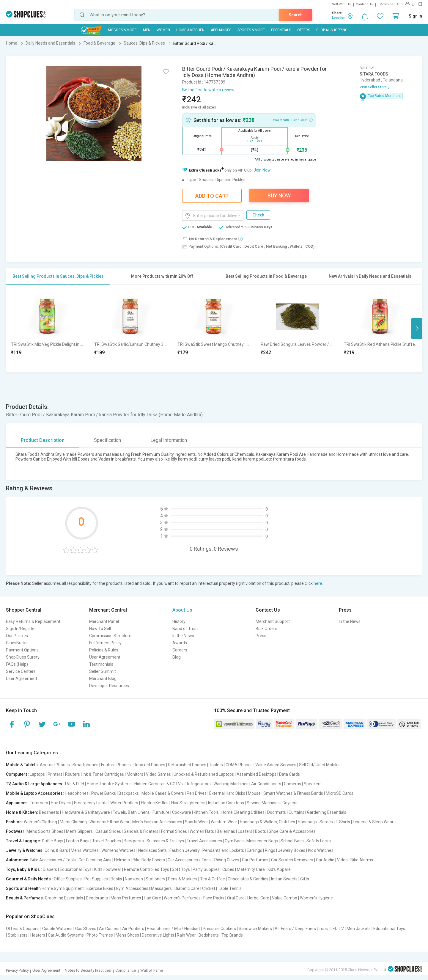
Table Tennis (230, 888)
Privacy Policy (17, 970)
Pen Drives (197, 793)
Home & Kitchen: (22, 812)
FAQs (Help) (17, 664)
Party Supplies (206, 869)
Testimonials (101, 664)
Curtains (296, 812)
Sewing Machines (263, 803)
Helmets (122, 860)
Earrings (254, 850)
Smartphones (85, 765)
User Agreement (22, 679)
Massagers (161, 888)
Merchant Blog (103, 679)
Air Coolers (109, 929)
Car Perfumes (255, 860)
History (179, 621)
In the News (183, 636)
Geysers (290, 803)
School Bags (292, 841)
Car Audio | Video (332, 860)
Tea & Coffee (213, 879)
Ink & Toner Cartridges (103, 774)
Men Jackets (359, 929)
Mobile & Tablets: (22, 765)
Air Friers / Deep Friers (295, 929)
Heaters (38, 935)
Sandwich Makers (255, 929)
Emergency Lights (91, 803)
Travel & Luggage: (23, 841)
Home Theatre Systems (109, 784)
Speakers (313, 784)
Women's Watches (118, 850)
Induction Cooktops (226, 803)
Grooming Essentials (64, 898)
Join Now (262, 170)
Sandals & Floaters (141, 831)
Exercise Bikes (100, 888)
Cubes (228, 869)
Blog (177, 657)
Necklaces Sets (152, 850)
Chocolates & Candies (248, 879)
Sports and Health (23, 888)
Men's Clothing (73, 822)
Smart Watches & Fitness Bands (293, 793)
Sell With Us (341, 4)
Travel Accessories (204, 841)
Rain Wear (186, 935)
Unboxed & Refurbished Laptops (204, 774)
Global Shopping (332, 30)
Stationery (155, 879)
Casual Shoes (108, 831)
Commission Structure (110, 636)
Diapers (50, 869)
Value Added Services (276, 765)
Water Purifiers (124, 803)
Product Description (43, 440)
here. (318, 583)
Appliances (221, 30)
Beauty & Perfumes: (25, 898)
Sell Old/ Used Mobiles (320, 765)
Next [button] (417, 329)
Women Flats (202, 831)
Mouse (254, 793)
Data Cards (289, 774)
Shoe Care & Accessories (292, 831)
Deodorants (97, 898)
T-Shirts (343, 822)
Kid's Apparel (280, 869)
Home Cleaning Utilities (243, 812)
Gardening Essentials (327, 812)
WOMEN (163, 30)
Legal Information (169, 440)
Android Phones (55, 765)
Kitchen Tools (206, 812)
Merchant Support (273, 621)
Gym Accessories (132, 888)
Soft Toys (181, 869)
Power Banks (104, 793)
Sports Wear (196, 822)
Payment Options (22, 650)
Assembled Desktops (257, 774)
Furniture (161, 812)
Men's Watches (85, 850)
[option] (48, 328)
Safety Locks (319, 841)
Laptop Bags (78, 841)
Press (261, 636)
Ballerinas (226, 831)
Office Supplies (68, 879)
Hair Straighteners (188, 803)
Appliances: (17, 803)
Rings (270, 850)
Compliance (126, 970)
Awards (180, 643)
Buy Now (279, 195)
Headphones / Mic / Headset (173, 929)
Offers (304, 30)
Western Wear (224, 822)
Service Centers (21, 671)
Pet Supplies (96, 879)
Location (339, 18)
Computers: (17, 774)
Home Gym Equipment (63, 888)
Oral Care (236, 898)
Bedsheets (49, 812)
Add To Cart (212, 196)
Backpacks (129, 793)
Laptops (37, 774)
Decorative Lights (158, 935)
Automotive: (18, 860)
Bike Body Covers (149, 860)
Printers (55, 774)
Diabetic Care (187, 888)
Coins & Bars (56, 850)
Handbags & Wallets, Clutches (267, 822)
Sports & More (251, 30)
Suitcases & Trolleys (165, 841)
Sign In (415, 16)
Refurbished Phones (187, 765)
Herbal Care (258, 898)
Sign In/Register (21, 629)
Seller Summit (103, 671)
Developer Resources (109, 686)
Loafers (245, 831)
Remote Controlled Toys (147, 869)
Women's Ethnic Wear (110, 822)
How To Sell (100, 629)
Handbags (307, 822)
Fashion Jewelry (185, 850)
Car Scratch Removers (292, 860)
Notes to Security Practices (88, 970)
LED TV (337, 929)
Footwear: (16, 831)
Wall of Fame (152, 970)
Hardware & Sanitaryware (86, 812)
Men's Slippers (79, 831)
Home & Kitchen (190, 30)
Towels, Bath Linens (131, 812)
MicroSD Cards (340, 793)
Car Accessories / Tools (190, 860)
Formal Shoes (174, 831)
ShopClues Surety (23, 657)
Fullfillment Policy (105, 643)
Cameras (292, 784)
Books (116, 879)
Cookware (182, 812)
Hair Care (152, 898)
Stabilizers (18, 935)
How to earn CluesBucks (293, 120)
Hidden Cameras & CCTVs (159, 784)
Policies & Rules (104, 650)
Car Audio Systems (66, 935)
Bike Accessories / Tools (53, 860)
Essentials (281, 30)
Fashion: (14, 822)
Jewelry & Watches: (25, 850)
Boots (261, 831)
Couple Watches (57, 929)
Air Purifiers (133, 929)
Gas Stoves (86, 929)
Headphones (77, 793)
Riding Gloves (227, 860)
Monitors (135, 774)
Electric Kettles (155, 803)
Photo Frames (100, 935)
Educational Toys (76, 869)
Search (296, 15)
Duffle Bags (53, 841)
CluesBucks (17, 643)
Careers (180, 650)
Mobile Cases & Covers (163, 793)
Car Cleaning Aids (95, 860)
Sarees (326, 822)
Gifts (305, 879)
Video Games (158, 774)
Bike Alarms (362, 860)
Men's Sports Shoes (45, 831)
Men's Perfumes (126, 898)
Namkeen (134, 879)
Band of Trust (185, 629)
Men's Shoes (127, 935)
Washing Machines (231, 784)
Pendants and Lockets (223, 850)
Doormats (277, 812)
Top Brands (232, 935)
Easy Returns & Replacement (33, 621)
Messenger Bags (262, 841)
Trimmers (39, 803)
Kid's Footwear (108, 869)
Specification (107, 440)
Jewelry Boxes (292, 850)
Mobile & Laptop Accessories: (35, 793)
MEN (147, 30)
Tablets (216, 765)
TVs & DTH (74, 784)
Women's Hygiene (316, 898)
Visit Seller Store (373, 87)
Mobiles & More (122, 30)
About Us (182, 610)
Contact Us (364, 4)
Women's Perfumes (182, 898)
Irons (323, 929)
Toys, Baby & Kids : (24, 869)
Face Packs (214, 898)
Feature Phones (116, 765)
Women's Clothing (40, 822)
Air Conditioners (266, 784)
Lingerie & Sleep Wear (373, 822)
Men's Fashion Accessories (157, 822)
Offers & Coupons (23, 929)
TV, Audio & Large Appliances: (35, 784)
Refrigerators (198, 784)
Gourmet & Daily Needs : (29, 879)
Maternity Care (251, 869)
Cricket (209, 888)
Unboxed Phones (149, 765)
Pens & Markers (183, 879)
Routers (73, 774)
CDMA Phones (239, 765)
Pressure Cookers (219, 929)
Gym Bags (234, 841)
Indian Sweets (284, 879)
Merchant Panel (104, 621)
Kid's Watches (321, 850)
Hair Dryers (61, 803)
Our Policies (17, 636)
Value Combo (285, 898)
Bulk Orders (266, 629)
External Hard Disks (227, 793)
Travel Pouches (107, 841)
